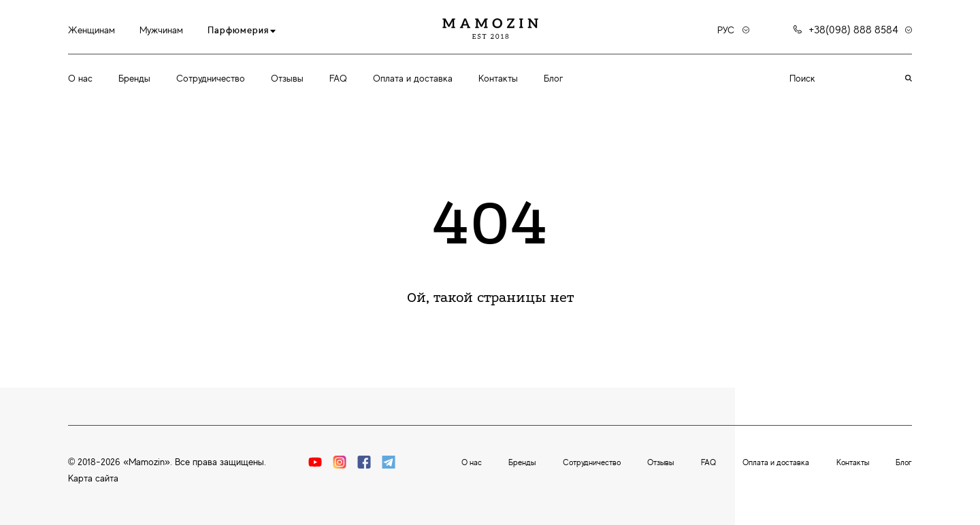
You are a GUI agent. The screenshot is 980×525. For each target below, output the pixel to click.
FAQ (338, 78)
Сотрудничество (211, 78)
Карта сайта (93, 478)
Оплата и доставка (413, 78)
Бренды (134, 78)
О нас (80, 78)
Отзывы (287, 78)
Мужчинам (161, 30)
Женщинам (92, 30)
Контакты (498, 78)
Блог (553, 78)
